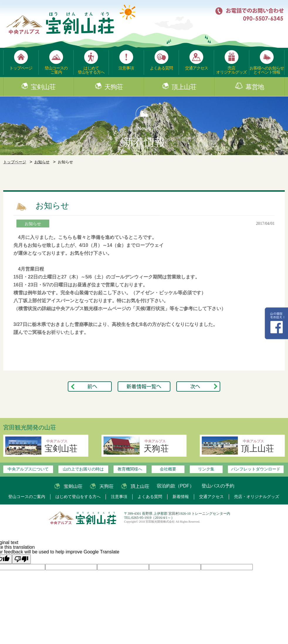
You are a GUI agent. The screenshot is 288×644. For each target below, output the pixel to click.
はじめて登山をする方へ (91, 70)
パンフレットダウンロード (256, 469)
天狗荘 (114, 87)
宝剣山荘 (43, 87)
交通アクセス (196, 68)
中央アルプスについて (28, 469)
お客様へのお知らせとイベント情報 (267, 70)
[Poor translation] (21, 559)
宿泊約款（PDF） (175, 486)
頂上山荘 (184, 87)
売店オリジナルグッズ (231, 70)
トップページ (21, 68)
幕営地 (255, 87)
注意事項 (126, 68)
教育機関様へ (130, 469)
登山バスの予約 (218, 486)
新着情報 (181, 497)
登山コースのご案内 (56, 70)
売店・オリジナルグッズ (257, 497)
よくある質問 (161, 68)
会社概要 (168, 469)
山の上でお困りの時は (83, 469)
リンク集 (206, 469)
